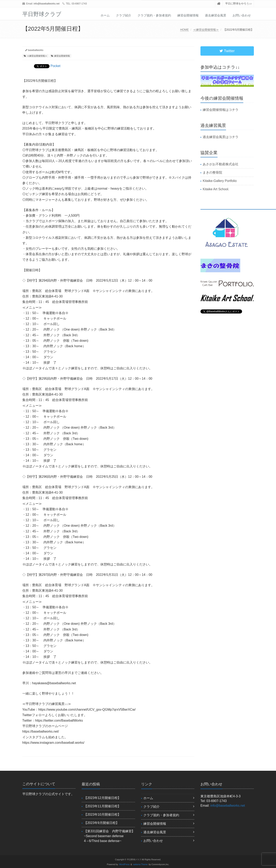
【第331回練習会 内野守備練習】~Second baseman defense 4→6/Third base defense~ (109, 836)
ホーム (105, 15)
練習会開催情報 (188, 15)
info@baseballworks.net (47, 4)
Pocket (56, 66)
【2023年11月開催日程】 (102, 806)
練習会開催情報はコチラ (221, 110)
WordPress (124, 864)
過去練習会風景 (216, 15)
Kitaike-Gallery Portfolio (220, 181)
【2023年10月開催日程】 (102, 814)
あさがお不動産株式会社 (221, 164)
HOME (184, 30)
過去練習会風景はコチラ (221, 137)
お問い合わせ (242, 15)
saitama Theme (140, 864)
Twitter (227, 51)
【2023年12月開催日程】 (102, 798)
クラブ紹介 (124, 15)
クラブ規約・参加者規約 (154, 15)
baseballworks (36, 50)
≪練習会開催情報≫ (206, 30)
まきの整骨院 (212, 172)
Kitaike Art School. (216, 189)
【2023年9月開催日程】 (101, 823)
